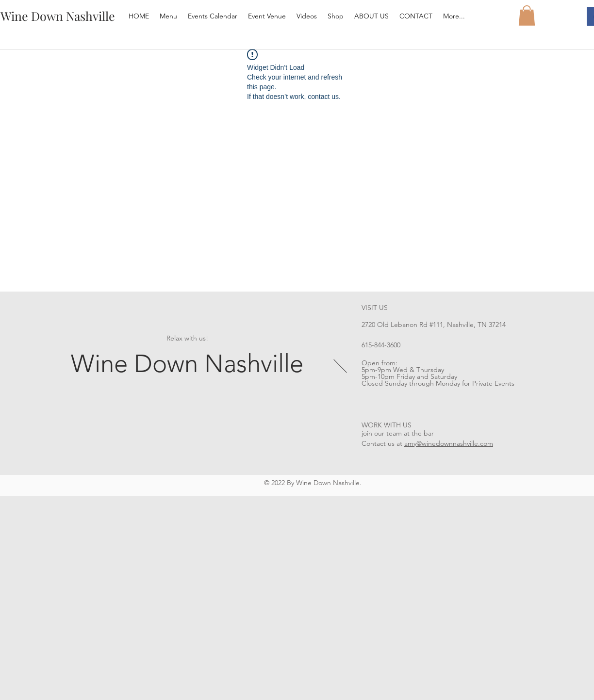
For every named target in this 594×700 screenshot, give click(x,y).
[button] (527, 16)
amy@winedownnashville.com (449, 443)
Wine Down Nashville (187, 364)
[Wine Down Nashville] (58, 16)
